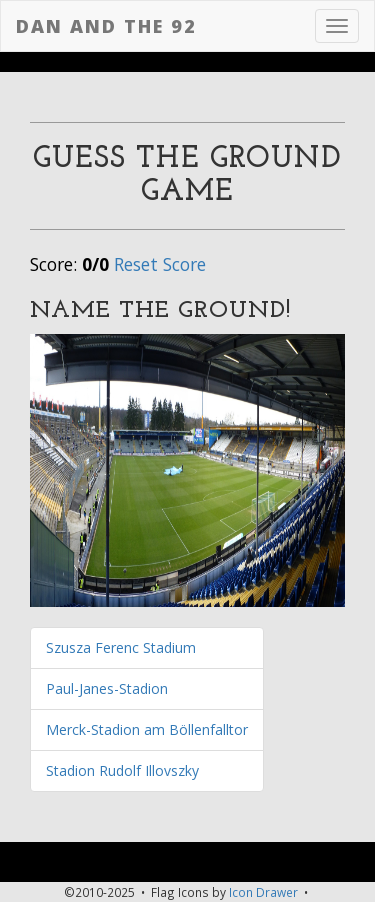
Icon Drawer (263, 892)
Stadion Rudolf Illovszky (122, 770)
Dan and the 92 (106, 26)
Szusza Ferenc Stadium (121, 647)
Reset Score (160, 264)
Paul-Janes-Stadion (107, 688)
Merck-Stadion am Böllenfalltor (147, 729)
